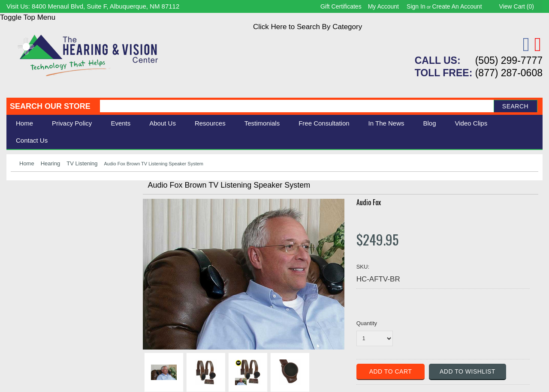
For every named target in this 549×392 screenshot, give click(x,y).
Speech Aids (31, 227)
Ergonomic (28, 236)
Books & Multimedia (43, 246)
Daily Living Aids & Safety (52, 217)
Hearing (51, 163)
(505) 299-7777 (509, 60)
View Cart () (517, 6)
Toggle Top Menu (28, 17)
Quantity (367, 323)
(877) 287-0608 (509, 73)
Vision (21, 208)
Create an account (457, 6)
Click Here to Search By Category (308, 27)
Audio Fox (369, 202)
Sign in (416, 6)
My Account (383, 6)
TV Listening (82, 163)
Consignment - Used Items (54, 256)
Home (24, 123)
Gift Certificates (341, 6)
